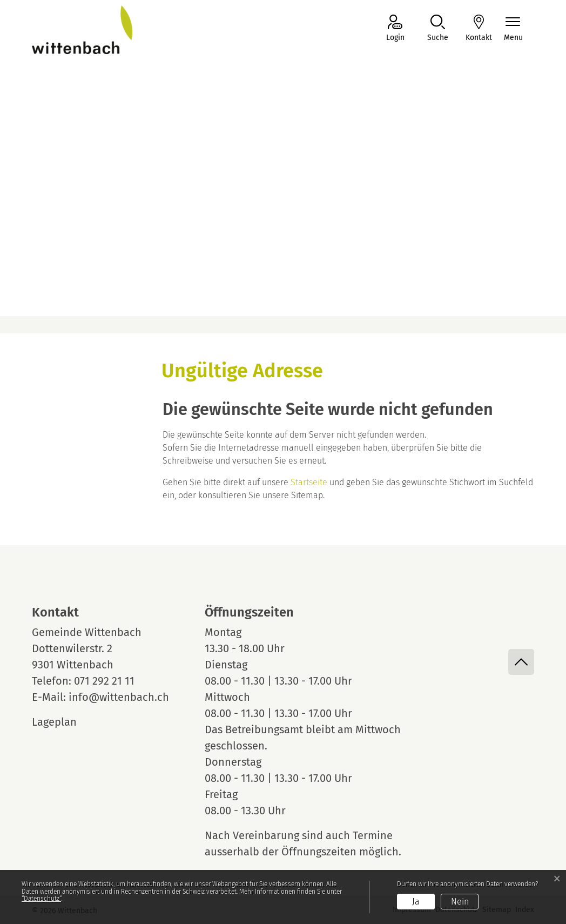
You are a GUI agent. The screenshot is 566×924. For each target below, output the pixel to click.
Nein (460, 902)
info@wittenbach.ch (119, 697)
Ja (416, 902)
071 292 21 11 (104, 681)
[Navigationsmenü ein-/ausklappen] (513, 29)
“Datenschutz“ (41, 899)
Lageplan (64, 722)
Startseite (309, 482)
